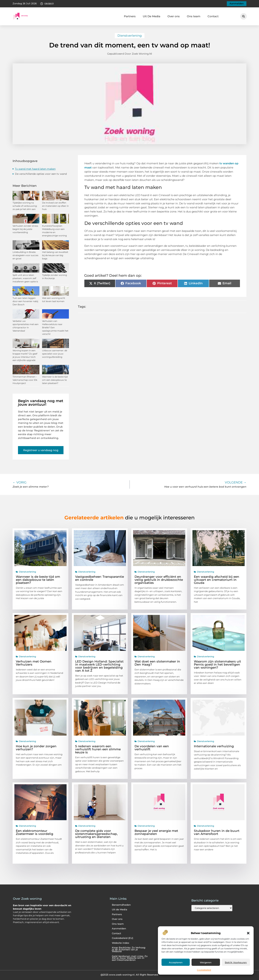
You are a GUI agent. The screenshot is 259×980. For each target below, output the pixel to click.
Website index (121, 943)
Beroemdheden (121, 905)
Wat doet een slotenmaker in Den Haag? (157, 663)
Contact (213, 16)
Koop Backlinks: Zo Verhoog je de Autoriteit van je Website (129, 949)
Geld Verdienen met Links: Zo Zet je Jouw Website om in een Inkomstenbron (130, 958)
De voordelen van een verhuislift (152, 748)
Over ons (174, 16)
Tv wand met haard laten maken (35, 169)
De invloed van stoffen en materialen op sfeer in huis (55, 206)
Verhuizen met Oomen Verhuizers (34, 663)
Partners (130, 16)
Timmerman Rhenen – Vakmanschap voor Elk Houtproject (25, 380)
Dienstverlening (130, 36)
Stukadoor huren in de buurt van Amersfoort (217, 832)
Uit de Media (120, 910)
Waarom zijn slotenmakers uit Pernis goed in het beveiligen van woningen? (217, 664)
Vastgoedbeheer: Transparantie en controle (100, 578)
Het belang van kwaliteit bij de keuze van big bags (55, 255)
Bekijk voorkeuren (236, 962)
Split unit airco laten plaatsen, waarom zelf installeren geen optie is (25, 278)
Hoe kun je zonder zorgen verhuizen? (36, 748)
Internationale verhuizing (214, 746)
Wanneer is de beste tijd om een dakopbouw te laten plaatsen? (55, 380)
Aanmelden (119, 929)
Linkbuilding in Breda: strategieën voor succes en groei (25, 255)
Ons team (194, 16)
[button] (248, 933)
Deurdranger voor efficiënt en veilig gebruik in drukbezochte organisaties (159, 580)
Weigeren (206, 962)
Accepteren (176, 962)
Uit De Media (152, 16)
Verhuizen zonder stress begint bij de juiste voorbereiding (25, 229)
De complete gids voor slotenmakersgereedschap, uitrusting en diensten (96, 834)
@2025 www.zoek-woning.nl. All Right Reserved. (129, 975)
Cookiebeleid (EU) (122, 938)
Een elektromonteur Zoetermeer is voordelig (35, 832)
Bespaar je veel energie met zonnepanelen (156, 832)
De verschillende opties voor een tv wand (41, 174)
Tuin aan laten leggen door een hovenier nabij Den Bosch (25, 301)
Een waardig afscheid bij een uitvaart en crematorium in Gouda (217, 580)
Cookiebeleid (204, 970)
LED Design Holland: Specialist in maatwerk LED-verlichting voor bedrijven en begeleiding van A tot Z (99, 666)
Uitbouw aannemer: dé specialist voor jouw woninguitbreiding (55, 354)
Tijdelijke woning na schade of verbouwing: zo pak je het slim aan (25, 206)
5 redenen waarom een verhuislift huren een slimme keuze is (98, 749)
